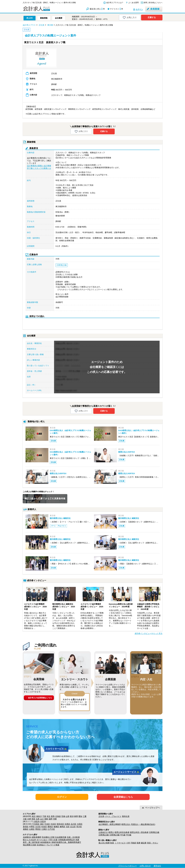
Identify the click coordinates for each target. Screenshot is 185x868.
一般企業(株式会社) (147, 824)
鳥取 (33, 819)
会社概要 (59, 18)
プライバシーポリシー (128, 866)
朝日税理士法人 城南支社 (60, 518)
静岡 (76, 816)
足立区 (73, 827)
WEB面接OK (46, 842)
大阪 (25, 819)
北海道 (58, 816)
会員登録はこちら (123, 797)
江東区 (44, 829)
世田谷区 (60, 824)
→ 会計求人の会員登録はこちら (39, 698)
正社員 (101, 816)
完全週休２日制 (48, 837)
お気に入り (130, 18)
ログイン (139, 9)
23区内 (37, 821)
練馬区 (63, 827)
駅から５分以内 (29, 840)
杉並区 (44, 827)
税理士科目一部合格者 (139, 832)
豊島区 (50, 827)
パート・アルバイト (113, 816)
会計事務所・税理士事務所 (110, 824)
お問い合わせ (145, 866)
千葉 (44, 816)
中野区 (32, 827)
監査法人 (135, 824)
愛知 (80, 816)
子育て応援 (53, 840)
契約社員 (126, 816)
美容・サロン (153, 843)
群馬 (53, 816)
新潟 (72, 816)
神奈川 (39, 816)
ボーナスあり (42, 840)
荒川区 (79, 827)
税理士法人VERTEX (127, 452)
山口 (42, 819)
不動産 (133, 843)
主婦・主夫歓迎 (73, 837)
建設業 (144, 843)
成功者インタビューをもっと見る (149, 633)
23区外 (43, 821)
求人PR (30, 18)
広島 (38, 819)
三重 (85, 816)
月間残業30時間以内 (66, 840)
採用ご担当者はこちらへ (153, 3)
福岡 (50, 819)
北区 (68, 827)
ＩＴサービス (120, 843)
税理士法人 (126, 824)
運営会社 (157, 866)
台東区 (32, 829)
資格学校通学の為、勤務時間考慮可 (66, 842)
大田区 (80, 824)
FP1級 (123, 835)
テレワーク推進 (53, 845)
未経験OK (27, 837)
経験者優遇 (36, 837)
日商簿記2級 (104, 835)
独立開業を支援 (29, 845)
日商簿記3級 (115, 835)
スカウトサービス (56, 749)
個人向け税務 (104, 843)
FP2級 (129, 835)
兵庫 (29, 819)
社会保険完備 (61, 837)
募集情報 (44, 18)
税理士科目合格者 (122, 832)
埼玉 (48, 816)
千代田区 (36, 824)
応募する (152, 17)
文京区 (38, 827)
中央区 (47, 824)
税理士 (111, 832)
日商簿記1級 (154, 832)
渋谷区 (53, 824)
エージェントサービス (127, 772)
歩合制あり (41, 845)
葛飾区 (26, 829)
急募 (77, 840)
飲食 (112, 843)
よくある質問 (134, 3)
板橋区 (56, 827)
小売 (128, 843)
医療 (139, 843)
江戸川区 (51, 829)
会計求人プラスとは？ (115, 3)
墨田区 (38, 829)
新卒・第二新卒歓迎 (31, 842)
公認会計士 (103, 832)
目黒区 (67, 824)
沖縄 (55, 819)
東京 (34, 816)
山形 (67, 816)
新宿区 (26, 827)
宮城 (63, 816)
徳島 (46, 819)
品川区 (74, 824)
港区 (42, 824)
